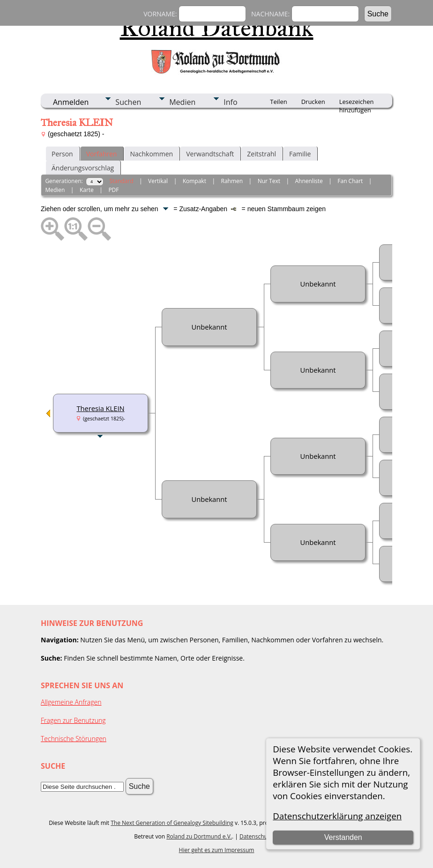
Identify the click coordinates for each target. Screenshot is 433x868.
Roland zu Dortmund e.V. (199, 836)
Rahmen (232, 181)
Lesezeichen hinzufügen (357, 103)
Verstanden (343, 837)
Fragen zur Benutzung (73, 720)
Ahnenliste (309, 181)
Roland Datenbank (217, 28)
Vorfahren (102, 154)
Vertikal (158, 181)
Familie (300, 154)
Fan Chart (350, 181)
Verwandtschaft (210, 154)
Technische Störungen (74, 739)
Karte (87, 190)
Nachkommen (151, 154)
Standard (121, 181)
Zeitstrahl (261, 154)
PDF (113, 190)
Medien (182, 102)
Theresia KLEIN (100, 408)
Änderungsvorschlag (83, 168)
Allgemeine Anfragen (71, 702)
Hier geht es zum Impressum (217, 850)
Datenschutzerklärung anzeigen (337, 816)
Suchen (128, 102)
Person (62, 154)
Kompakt (194, 181)
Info (230, 102)
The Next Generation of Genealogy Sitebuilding (172, 823)
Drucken (313, 102)
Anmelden (71, 102)
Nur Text (269, 181)
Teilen (278, 102)
